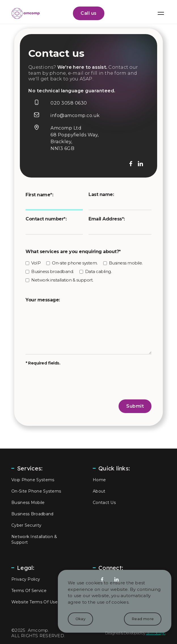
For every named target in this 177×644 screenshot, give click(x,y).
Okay (80, 619)
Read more (143, 619)
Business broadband (32, 514)
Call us (89, 13)
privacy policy (26, 579)
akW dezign (156, 633)
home (99, 480)
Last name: (101, 194)
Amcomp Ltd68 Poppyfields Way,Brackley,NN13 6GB (75, 138)
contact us (104, 503)
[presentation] (69, 383)
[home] (24, 13)
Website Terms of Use (34, 602)
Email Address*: (107, 219)
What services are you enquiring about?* (73, 252)
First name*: (39, 195)
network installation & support (34, 539)
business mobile (28, 503)
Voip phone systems (33, 480)
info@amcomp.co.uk (75, 115)
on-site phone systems (36, 491)
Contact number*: (46, 219)
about (99, 491)
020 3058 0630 (69, 103)
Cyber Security (26, 525)
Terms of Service (29, 591)
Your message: (43, 300)
